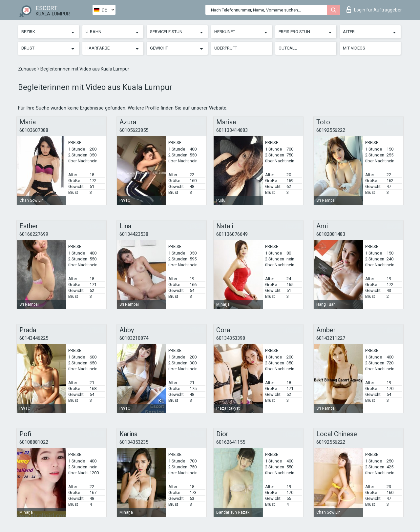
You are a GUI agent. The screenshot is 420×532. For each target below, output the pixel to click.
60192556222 (331, 130)
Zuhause (28, 69)
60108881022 (34, 442)
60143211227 (331, 338)
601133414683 (232, 130)
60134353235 (134, 442)
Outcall (288, 48)
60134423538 (134, 234)
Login (374, 10)
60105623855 (134, 130)
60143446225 (34, 338)
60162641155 (231, 442)
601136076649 (232, 234)
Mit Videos (354, 48)
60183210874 (134, 338)
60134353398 (231, 338)
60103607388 (34, 130)
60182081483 (331, 234)
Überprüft (226, 48)
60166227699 (34, 234)
